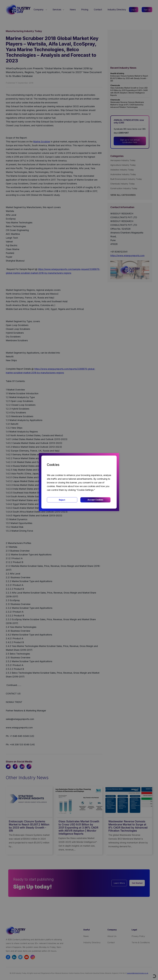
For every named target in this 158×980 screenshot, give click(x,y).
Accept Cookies (95, 500)
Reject (62, 500)
